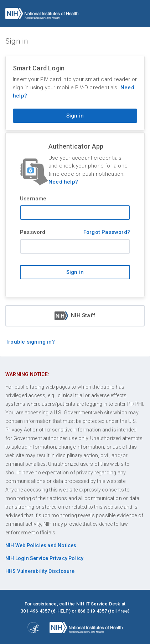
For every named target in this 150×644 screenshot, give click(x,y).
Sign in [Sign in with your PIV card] (75, 116)
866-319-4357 (92, 611)
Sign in (75, 272)
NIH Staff (75, 316)
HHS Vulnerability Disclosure (40, 571)
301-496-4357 (35, 611)
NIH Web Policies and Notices (41, 545)
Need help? (63, 182)
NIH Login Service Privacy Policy (44, 558)
